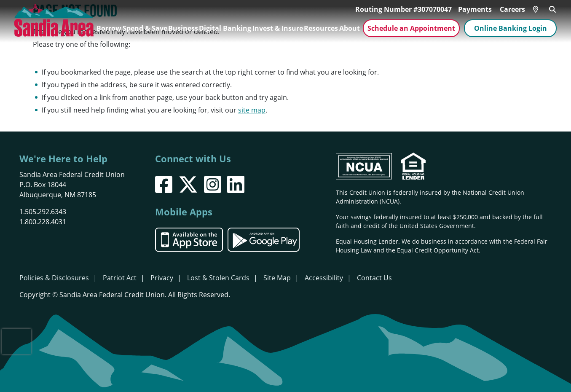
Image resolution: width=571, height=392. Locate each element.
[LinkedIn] (236, 184)
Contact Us (374, 278)
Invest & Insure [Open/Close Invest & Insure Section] (278, 28)
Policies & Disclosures (54, 278)
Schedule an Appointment (411, 28)
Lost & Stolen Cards (218, 278)
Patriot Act (120, 278)
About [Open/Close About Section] (350, 28)
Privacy (162, 278)
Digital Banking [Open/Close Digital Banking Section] (225, 28)
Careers (512, 9)
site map (252, 110)
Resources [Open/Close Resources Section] (321, 28)
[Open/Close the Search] (552, 8)
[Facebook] (164, 184)
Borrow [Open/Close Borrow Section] (109, 28)
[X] (188, 184)
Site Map (277, 278)
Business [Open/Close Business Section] (183, 28)
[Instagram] (213, 184)
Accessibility (324, 278)
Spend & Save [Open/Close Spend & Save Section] (145, 28)
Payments (475, 9)
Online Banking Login (511, 28)
